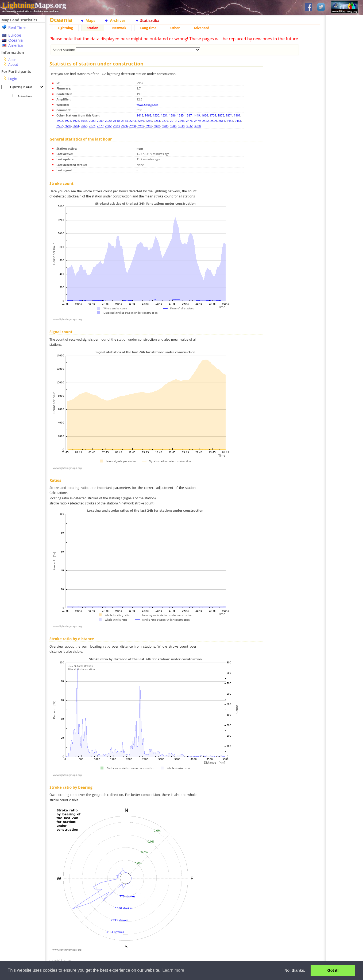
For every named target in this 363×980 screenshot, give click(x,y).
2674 (92, 126)
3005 (165, 126)
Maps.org (34, 5)
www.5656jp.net (147, 105)
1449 (197, 115)
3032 (189, 126)
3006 (173, 126)
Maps (90, 20)
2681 (76, 126)
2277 (165, 121)
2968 (133, 126)
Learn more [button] (173, 970)
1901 (237, 115)
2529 (214, 121)
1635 (84, 121)
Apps (12, 60)
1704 (213, 115)
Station (93, 28)
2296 (181, 121)
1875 (221, 115)
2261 (157, 121)
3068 (197, 126)
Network (119, 28)
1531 (164, 115)
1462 (148, 115)
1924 (68, 121)
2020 (108, 121)
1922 (60, 121)
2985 (141, 126)
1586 (172, 115)
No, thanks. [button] (295, 970)
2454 (230, 121)
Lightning (65, 28)
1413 (140, 115)
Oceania (16, 40)
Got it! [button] (333, 970)
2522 (206, 121)
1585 (181, 115)
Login (13, 79)
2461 (238, 121)
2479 (197, 121)
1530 (156, 115)
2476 (189, 121)
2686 (125, 126)
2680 (68, 126)
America (16, 45)
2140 (116, 121)
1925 (76, 121)
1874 (229, 115)
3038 (181, 126)
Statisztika (150, 20)
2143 (125, 121)
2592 (60, 126)
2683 (116, 126)
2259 (141, 121)
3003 (157, 126)
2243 (133, 121)
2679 (100, 126)
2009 (100, 121)
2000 (92, 121)
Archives (118, 20)
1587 (189, 115)
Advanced (201, 28)
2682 (108, 126)
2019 (173, 121)
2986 (149, 126)
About (13, 64)
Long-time (148, 28)
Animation (26, 96)
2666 (84, 126)
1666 (205, 115)
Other (175, 28)
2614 (222, 121)
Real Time (17, 27)
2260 (149, 121)
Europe (15, 35)
